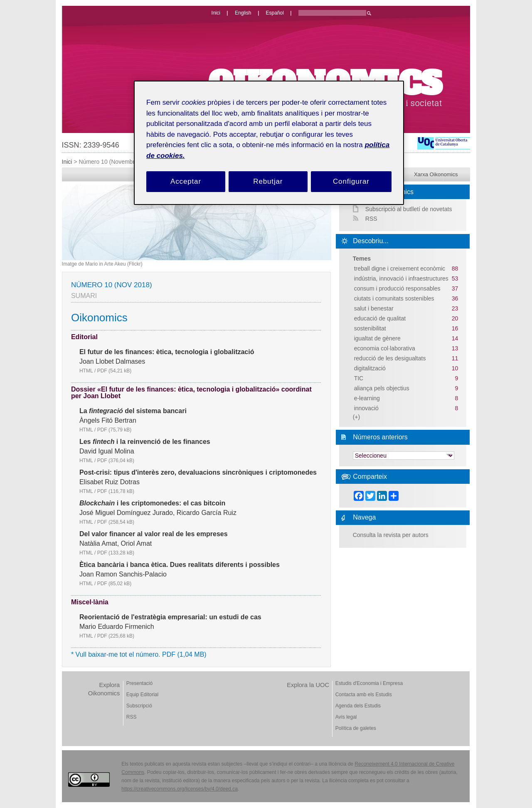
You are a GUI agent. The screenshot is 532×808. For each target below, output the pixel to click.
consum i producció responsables (397, 288)
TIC (359, 378)
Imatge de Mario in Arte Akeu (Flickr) (102, 264)
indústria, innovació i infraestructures (401, 278)
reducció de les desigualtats (390, 358)
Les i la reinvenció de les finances (145, 442)
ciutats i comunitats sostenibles (394, 298)
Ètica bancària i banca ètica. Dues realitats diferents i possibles (180, 565)
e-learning (367, 398)
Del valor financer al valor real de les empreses (154, 534)
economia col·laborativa (385, 348)
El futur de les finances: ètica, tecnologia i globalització (167, 352)
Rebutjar (268, 181)
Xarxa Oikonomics (436, 174)
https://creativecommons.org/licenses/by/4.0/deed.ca (179, 789)
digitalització (370, 368)
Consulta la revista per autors (391, 535)
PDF (115, 371)
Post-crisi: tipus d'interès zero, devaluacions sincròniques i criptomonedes (198, 473)
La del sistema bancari (133, 411)
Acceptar (186, 181)
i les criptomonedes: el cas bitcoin (152, 503)
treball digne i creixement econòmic (400, 269)
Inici (67, 162)
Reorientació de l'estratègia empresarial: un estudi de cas (170, 617)
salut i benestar (374, 308)
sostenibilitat (370, 328)
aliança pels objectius (382, 388)
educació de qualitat (380, 318)
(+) (357, 417)
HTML (86, 371)
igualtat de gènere (377, 338)
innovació (366, 408)
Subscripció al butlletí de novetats (409, 209)
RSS (371, 219)
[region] (269, 143)
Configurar (351, 181)
